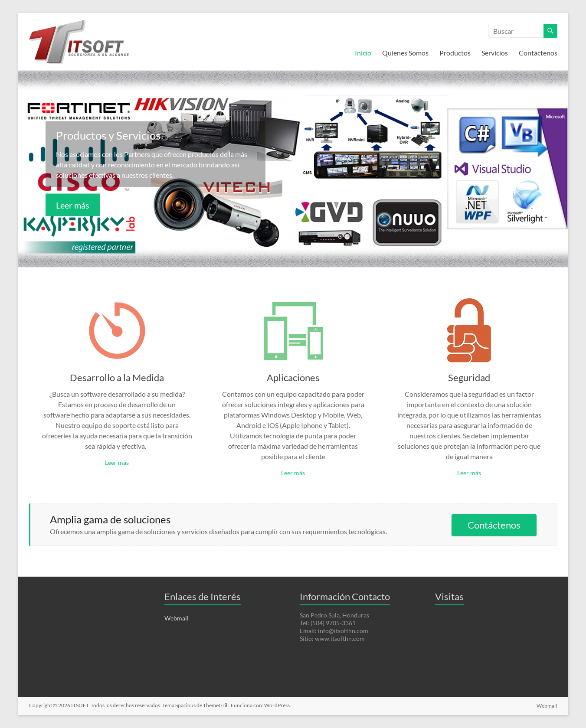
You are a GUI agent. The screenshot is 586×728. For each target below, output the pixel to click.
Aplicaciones (293, 377)
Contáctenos (538, 53)
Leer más (73, 205)
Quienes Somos (405, 53)
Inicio (363, 53)
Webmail (177, 618)
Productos (455, 53)
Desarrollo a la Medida (117, 377)
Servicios (495, 53)
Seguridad (469, 377)
